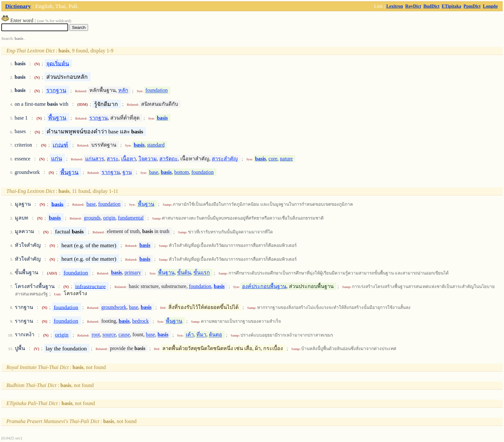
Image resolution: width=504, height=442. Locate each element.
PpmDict (472, 6)
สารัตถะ (169, 159)
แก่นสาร (95, 159)
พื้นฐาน (57, 118)
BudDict (431, 6)
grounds (92, 218)
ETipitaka (451, 6)
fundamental (131, 218)
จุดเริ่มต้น (58, 63)
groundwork (114, 307)
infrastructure (90, 286)
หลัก (123, 90)
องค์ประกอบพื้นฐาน (264, 286)
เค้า (190, 335)
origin (109, 218)
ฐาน (127, 172)
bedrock (140, 321)
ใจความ (148, 159)
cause (124, 335)
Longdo (490, 6)
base (154, 172)
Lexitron (395, 6)
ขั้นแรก (202, 273)
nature (286, 159)
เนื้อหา (129, 159)
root (96, 335)
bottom (181, 172)
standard (156, 145)
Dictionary (18, 6)
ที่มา (201, 335)
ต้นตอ (216, 335)
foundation (156, 90)
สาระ (113, 159)
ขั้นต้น (184, 273)
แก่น (57, 158)
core (273, 159)
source (109, 335)
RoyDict (413, 6)
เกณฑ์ (60, 145)
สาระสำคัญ (225, 159)
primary (133, 273)
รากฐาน (56, 90)
